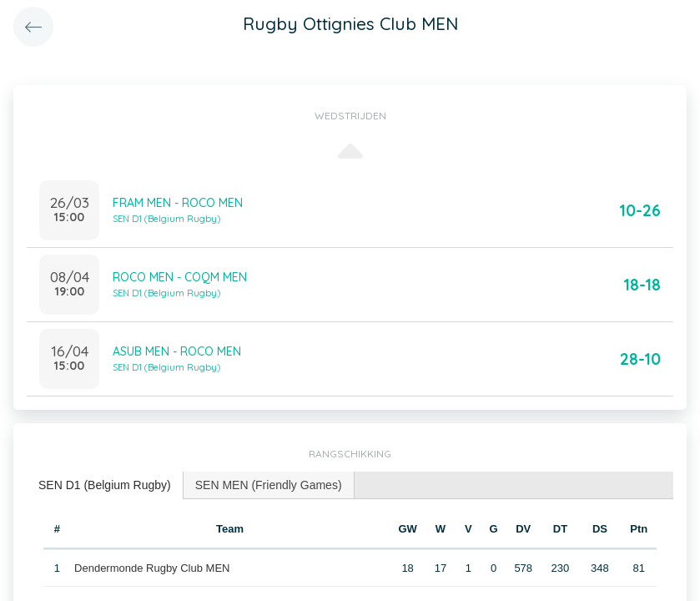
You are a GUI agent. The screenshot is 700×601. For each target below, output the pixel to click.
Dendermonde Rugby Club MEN (152, 568)
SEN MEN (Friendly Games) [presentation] (269, 485)
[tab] (105, 485)
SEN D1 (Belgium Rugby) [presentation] (105, 485)
